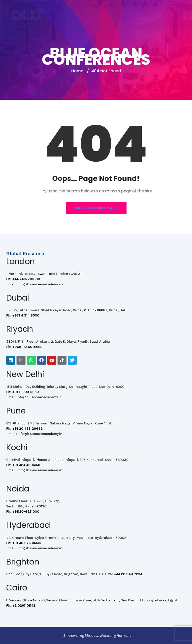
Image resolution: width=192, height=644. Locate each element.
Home (77, 71)
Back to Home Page (96, 208)
